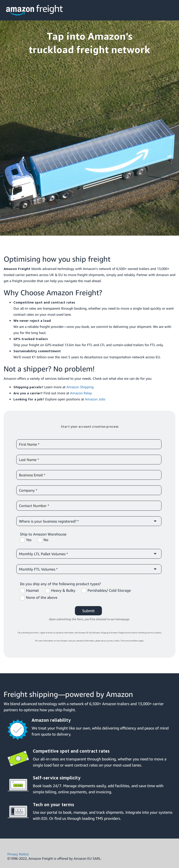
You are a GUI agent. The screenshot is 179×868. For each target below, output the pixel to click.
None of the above (42, 597)
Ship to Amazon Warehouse (43, 534)
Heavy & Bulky (63, 590)
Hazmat (32, 590)
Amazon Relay (81, 393)
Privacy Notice (18, 854)
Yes (29, 540)
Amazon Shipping (80, 387)
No (46, 540)
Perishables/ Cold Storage (109, 590)
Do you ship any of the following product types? (60, 584)
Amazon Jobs (95, 399)
